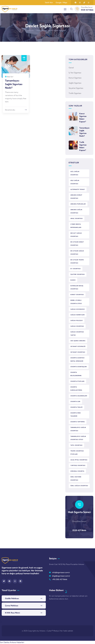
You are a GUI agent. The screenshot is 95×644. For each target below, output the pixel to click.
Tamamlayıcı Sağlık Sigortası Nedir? (14, 84)
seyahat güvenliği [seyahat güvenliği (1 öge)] (78, 346)
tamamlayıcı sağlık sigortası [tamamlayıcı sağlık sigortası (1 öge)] (78, 429)
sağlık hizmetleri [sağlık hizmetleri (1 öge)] (78, 315)
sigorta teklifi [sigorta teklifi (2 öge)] (77, 407)
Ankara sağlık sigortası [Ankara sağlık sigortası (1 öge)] (76, 211)
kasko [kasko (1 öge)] (73, 280)
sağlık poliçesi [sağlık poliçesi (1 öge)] (77, 320)
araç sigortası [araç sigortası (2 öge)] (77, 218)
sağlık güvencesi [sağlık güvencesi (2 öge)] (78, 309)
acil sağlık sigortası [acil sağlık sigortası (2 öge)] (75, 173)
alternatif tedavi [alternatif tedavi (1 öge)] (78, 189)
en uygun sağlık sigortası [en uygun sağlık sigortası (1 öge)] (77, 252)
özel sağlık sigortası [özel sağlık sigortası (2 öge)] (79, 486)
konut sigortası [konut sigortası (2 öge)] (77, 295)
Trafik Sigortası (75, 93)
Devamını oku (10, 110)
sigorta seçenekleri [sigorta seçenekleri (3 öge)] (79, 396)
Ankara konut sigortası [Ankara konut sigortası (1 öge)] (76, 197)
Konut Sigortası (75, 78)
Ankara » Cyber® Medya (49, 631)
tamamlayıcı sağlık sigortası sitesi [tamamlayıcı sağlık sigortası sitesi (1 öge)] (78, 438)
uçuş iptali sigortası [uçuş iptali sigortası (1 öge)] (79, 460)
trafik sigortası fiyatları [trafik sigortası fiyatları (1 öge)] (77, 453)
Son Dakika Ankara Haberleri (12, 642)
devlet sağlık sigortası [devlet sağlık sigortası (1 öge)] (76, 235)
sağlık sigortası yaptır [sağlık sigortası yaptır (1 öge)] (77, 334)
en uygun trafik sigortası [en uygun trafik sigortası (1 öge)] (77, 261)
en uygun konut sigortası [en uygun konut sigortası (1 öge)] (77, 244)
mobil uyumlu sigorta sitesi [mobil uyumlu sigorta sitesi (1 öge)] (76, 302)
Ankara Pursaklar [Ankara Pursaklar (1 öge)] (78, 204)
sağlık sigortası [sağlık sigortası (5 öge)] (77, 326)
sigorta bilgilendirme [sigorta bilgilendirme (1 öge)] (76, 374)
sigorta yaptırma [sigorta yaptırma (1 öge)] (78, 422)
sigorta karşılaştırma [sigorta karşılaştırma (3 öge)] (76, 389)
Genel (71, 68)
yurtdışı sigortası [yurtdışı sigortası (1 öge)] (78, 465)
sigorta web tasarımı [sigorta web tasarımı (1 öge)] (76, 415)
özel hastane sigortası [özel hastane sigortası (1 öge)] (76, 478)
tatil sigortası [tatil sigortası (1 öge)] (76, 445)
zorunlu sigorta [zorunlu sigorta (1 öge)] (77, 471)
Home (31, 30)
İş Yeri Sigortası (75, 73)
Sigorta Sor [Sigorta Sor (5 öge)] (75, 402)
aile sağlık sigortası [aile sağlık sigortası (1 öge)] (75, 182)
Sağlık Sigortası (75, 83)
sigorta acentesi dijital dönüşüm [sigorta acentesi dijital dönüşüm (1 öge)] (77, 359)
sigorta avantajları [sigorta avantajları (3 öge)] (79, 367)
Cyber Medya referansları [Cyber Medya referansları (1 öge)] (76, 226)
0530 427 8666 (79, 530)
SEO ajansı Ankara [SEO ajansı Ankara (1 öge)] (78, 341)
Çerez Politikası (12, 606)
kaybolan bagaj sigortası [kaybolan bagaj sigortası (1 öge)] (77, 287)
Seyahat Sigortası (76, 88)
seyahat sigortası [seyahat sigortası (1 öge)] (78, 352)
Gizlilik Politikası (12, 598)
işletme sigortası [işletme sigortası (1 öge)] (78, 274)
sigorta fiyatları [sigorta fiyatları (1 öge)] (77, 381)
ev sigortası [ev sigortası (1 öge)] (76, 269)
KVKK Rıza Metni (12, 613)
